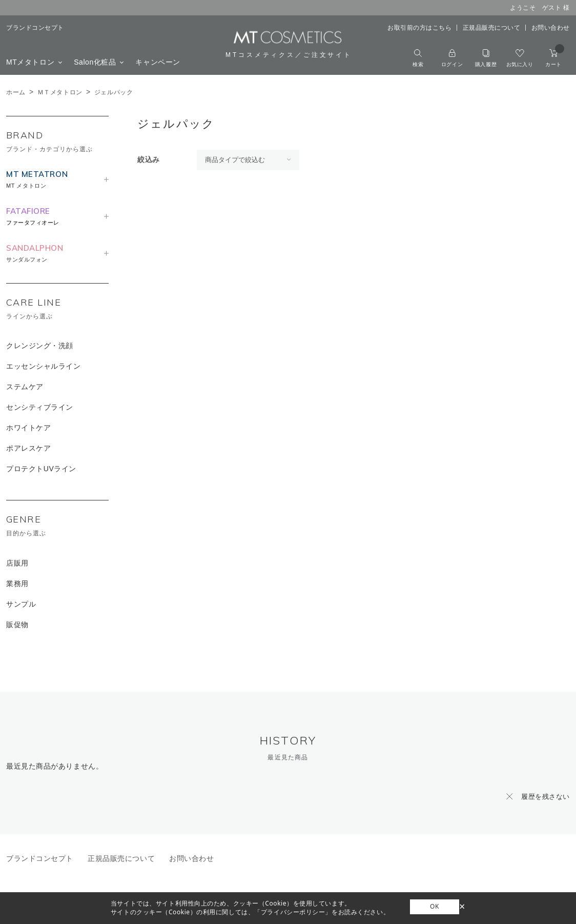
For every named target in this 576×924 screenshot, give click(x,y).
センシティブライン (40, 407)
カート (555, 58)
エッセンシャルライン (44, 366)
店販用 (17, 563)
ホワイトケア (28, 428)
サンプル (21, 604)
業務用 (17, 584)
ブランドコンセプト (35, 28)
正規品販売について (492, 28)
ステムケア (25, 387)
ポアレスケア (28, 448)
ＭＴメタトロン (60, 92)
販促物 (17, 625)
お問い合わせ (551, 28)
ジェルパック (114, 92)
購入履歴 (486, 58)
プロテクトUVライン (41, 469)
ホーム (16, 92)
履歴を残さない (546, 797)
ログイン (452, 58)
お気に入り (520, 58)
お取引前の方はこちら (420, 28)
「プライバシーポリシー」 (293, 912)
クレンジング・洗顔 (40, 346)
